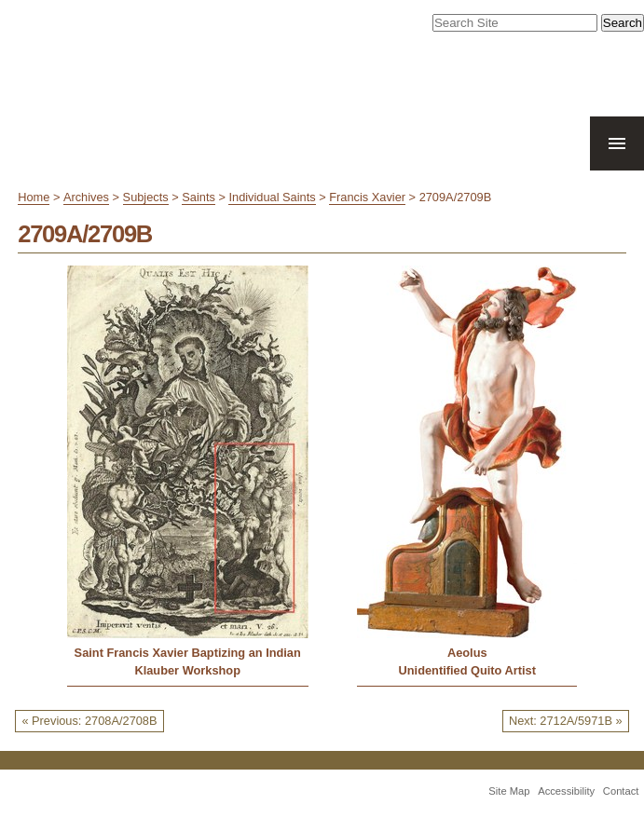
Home (34, 197)
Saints (199, 197)
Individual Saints (272, 197)
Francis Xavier (367, 197)
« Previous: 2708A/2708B (89, 721)
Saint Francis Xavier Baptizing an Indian (188, 653)
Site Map (509, 791)
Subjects (146, 197)
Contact (621, 791)
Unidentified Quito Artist (467, 670)
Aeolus (467, 653)
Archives (86, 197)
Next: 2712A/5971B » (566, 721)
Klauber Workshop (187, 670)
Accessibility (566, 791)
